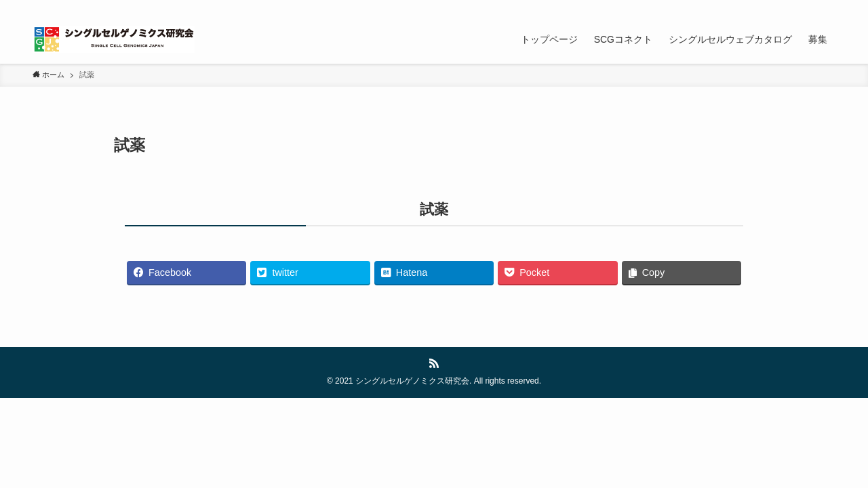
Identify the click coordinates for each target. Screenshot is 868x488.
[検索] (827, 7)
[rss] (809, 7)
